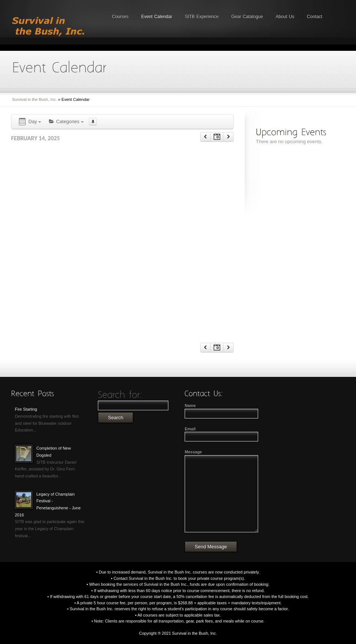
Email (190, 429)
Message (193, 452)
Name (190, 405)
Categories (66, 121)
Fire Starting (26, 409)
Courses (120, 17)
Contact (315, 17)
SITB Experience (202, 17)
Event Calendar (157, 17)
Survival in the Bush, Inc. (35, 99)
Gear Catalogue (247, 17)
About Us (285, 17)
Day (29, 122)
